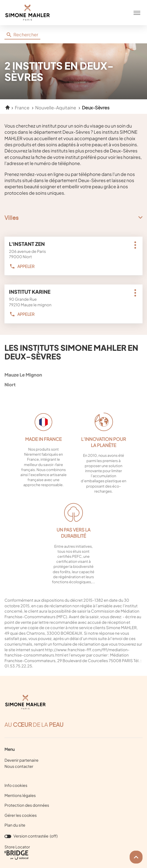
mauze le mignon (72, 375)
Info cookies (16, 786)
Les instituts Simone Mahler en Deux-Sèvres (71, 352)
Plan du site (15, 825)
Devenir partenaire (21, 760)
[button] (137, 13)
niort (72, 384)
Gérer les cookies (21, 815)
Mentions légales (20, 796)
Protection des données (27, 806)
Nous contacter (19, 766)
